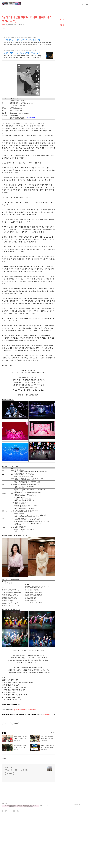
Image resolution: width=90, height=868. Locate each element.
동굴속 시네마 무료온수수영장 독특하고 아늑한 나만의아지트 (23, 53)
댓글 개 (4, 759)
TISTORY (4, 804)
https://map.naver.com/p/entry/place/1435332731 (19, 50)
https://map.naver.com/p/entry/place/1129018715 (19, 37)
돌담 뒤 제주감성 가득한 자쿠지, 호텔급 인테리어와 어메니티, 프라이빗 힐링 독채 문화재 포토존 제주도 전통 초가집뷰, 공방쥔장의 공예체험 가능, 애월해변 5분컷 (28, 43)
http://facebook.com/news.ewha (24, 710)
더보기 (53, 733)
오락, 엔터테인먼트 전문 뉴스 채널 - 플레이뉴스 (17, 770)
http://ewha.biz (48, 714)
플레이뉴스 (9, 768)
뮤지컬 (4, 25)
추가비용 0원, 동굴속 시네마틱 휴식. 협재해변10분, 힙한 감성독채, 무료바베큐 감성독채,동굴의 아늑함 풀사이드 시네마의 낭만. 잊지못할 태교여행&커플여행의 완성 (23, 56)
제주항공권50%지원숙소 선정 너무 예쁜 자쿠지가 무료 (22, 40)
